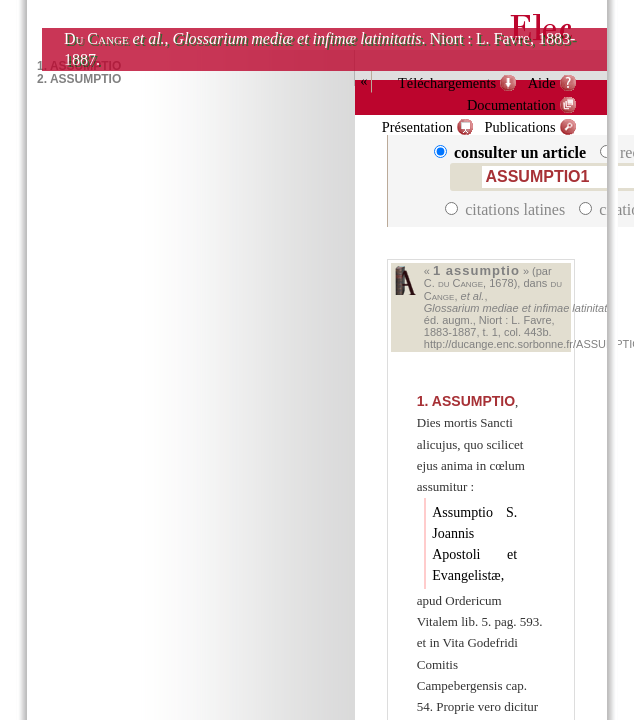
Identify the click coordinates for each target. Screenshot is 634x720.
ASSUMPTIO (466, 401)
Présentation (417, 127)
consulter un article (512, 152)
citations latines (507, 209)
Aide (542, 83)
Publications (519, 127)
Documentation (511, 105)
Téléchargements (447, 83)
